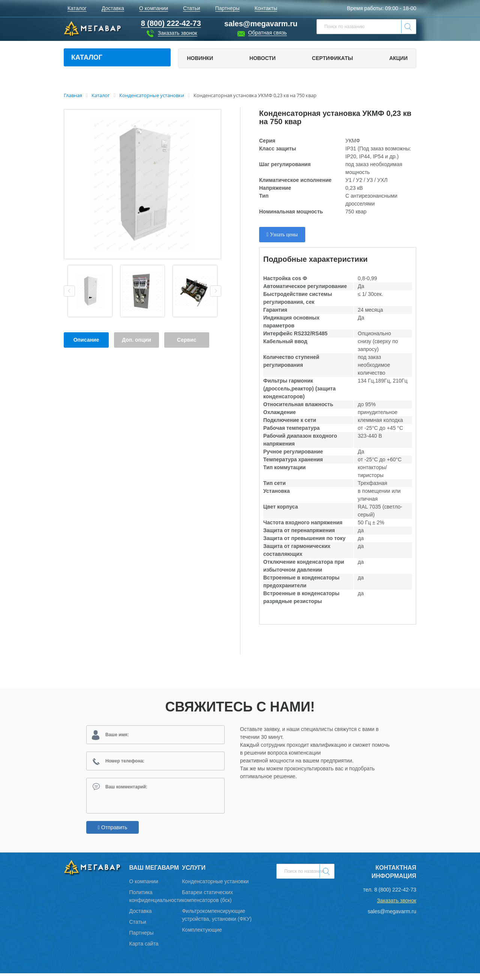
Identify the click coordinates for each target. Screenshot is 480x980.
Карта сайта (144, 950)
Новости (262, 58)
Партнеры (142, 939)
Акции (398, 58)
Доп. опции (136, 340)
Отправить (112, 834)
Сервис (187, 340)
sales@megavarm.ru (261, 24)
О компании (144, 888)
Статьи (138, 929)
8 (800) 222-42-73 (395, 896)
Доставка (141, 918)
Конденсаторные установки (215, 888)
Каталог (87, 57)
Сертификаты (332, 58)
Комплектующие (202, 936)
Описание (86, 340)
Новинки (200, 58)
